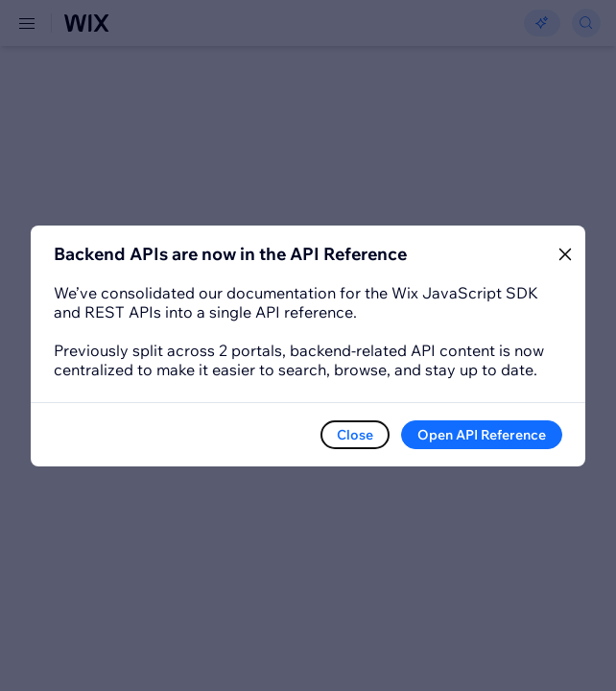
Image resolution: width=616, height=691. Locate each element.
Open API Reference (482, 435)
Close (355, 435)
